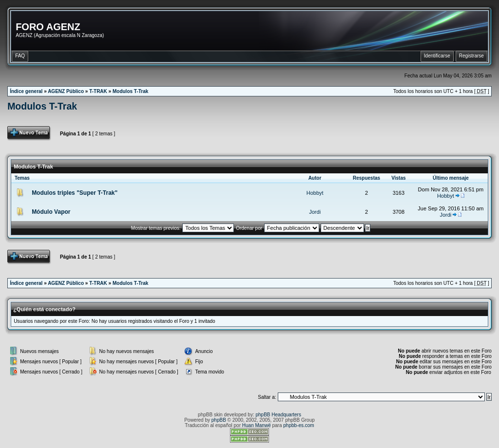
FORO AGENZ (48, 27)
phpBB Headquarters (278, 415)
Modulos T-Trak (130, 91)
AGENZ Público (66, 91)
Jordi (315, 212)
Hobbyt (315, 193)
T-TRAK (98, 91)
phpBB (219, 420)
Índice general (26, 91)
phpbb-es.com (298, 425)
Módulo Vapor (51, 212)
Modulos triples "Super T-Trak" (75, 193)
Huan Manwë (257, 425)
